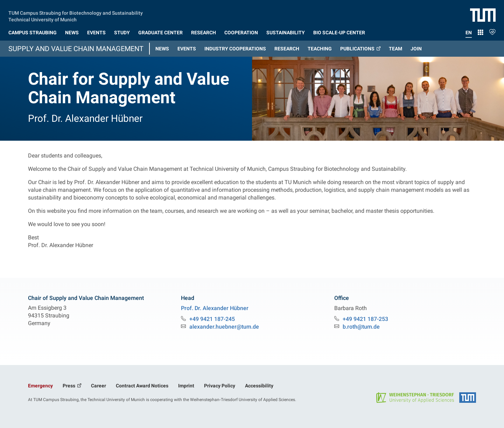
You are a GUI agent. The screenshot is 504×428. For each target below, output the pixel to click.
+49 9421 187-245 (212, 319)
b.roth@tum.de (361, 327)
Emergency (40, 386)
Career (99, 386)
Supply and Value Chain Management (76, 49)
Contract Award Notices (142, 386)
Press (69, 386)
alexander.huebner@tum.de (224, 327)
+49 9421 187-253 (365, 319)
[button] (33, 31)
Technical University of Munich (43, 19)
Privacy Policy (220, 386)
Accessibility (259, 386)
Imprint (186, 386)
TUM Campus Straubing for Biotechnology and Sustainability (76, 12)
